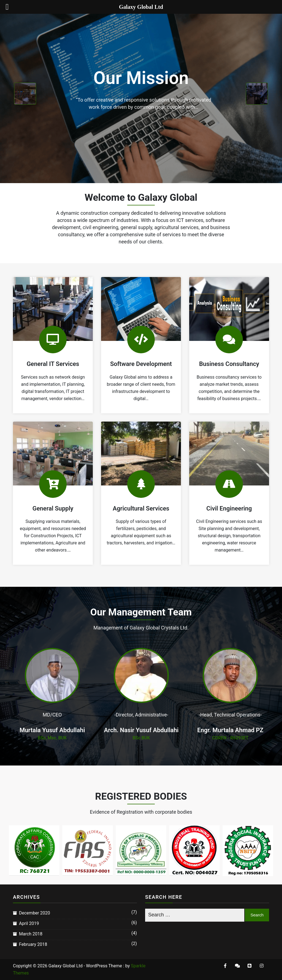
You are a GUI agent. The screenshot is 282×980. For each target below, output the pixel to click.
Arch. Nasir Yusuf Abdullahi (141, 730)
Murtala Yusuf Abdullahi (52, 730)
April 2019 (29, 923)
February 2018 (33, 944)
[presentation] (25, 94)
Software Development (141, 364)
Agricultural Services (141, 508)
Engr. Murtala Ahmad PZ (230, 730)
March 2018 (31, 934)
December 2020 (35, 913)
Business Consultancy (229, 364)
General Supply (53, 508)
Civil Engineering (229, 508)
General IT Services (53, 364)
